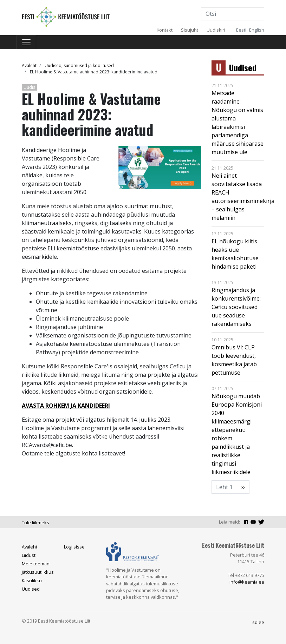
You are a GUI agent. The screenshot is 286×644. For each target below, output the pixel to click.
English (257, 30)
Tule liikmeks (35, 523)
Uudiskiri (216, 30)
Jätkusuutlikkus (38, 572)
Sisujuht (190, 30)
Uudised (243, 68)
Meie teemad (36, 564)
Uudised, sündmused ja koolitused (79, 65)
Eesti (241, 30)
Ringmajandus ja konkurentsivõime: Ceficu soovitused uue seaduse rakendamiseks (236, 307)
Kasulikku (32, 580)
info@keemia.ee (247, 582)
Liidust (29, 555)
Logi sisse (74, 547)
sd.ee (258, 622)
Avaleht (29, 65)
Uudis (29, 87)
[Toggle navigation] (26, 42)
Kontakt (165, 30)
